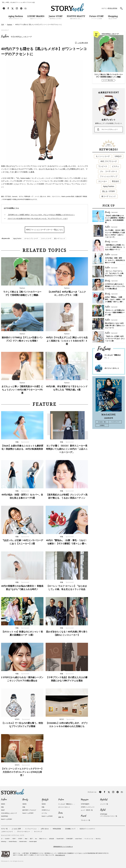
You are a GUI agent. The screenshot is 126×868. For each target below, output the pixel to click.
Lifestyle (45, 800)
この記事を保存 (83, 43)
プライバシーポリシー (23, 832)
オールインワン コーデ (31, 239)
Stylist (103, 810)
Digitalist (104, 800)
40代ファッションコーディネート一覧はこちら (45, 230)
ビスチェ (115, 166)
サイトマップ (38, 832)
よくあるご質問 (16, 829)
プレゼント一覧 (85, 820)
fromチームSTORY (7, 819)
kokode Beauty (13, 841)
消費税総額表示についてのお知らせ (63, 847)
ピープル (44, 813)
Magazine (85, 800)
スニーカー (103, 181)
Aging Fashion (17, 239)
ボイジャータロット (112, 368)
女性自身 (51, 839)
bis (36, 839)
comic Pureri (78, 839)
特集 (2, 807)
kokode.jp (4, 841)
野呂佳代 (115, 181)
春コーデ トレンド (109, 196)
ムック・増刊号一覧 (87, 810)
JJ (2, 839)
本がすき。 (99, 839)
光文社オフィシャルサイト (87, 829)
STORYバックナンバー (88, 807)
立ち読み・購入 (102, 422)
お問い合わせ (45, 829)
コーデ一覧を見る (108, 80)
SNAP (3, 810)
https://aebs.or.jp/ (60, 855)
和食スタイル (43, 839)
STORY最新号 (85, 804)
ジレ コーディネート (109, 171)
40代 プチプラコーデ (109, 161)
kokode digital (33, 841)
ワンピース (103, 166)
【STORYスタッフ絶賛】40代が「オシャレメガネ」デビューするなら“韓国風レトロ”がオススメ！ (41, 215)
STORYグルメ (46, 810)
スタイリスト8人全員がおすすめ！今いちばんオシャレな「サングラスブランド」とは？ (38, 218)
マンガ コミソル (89, 839)
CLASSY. (7, 839)
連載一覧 (61, 817)
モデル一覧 (4, 829)
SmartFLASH (60, 839)
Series (60, 813)
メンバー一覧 (104, 804)
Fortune (61, 800)
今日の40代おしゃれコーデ (21, 37)
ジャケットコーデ (46, 239)
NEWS (3, 804)
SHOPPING (5, 816)
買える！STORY (109, 191)
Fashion (5, 36)
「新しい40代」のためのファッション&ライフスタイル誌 (18, 2)
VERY (14, 839)
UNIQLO (118, 156)
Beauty (25, 800)
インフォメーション (31, 829)
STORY (20, 839)
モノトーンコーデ (103, 156)
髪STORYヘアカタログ (29, 810)
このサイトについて (7, 832)
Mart (26, 839)
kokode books (23, 841)
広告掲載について (70, 829)
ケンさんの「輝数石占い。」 (67, 804)
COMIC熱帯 (69, 839)
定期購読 (102, 425)
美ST (31, 839)
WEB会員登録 (57, 829)
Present (84, 816)
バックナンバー (115, 422)
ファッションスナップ (109, 176)
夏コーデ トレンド (60, 239)
